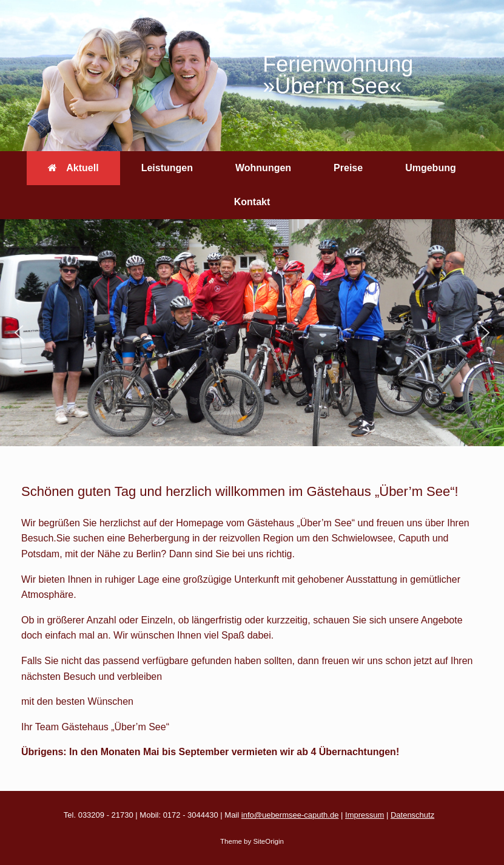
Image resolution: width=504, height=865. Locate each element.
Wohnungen (263, 168)
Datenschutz (412, 815)
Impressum (365, 815)
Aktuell (73, 168)
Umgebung (431, 168)
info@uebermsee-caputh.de (290, 815)
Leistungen (167, 168)
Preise (348, 168)
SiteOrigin (268, 841)
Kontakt (252, 202)
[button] (19, 333)
